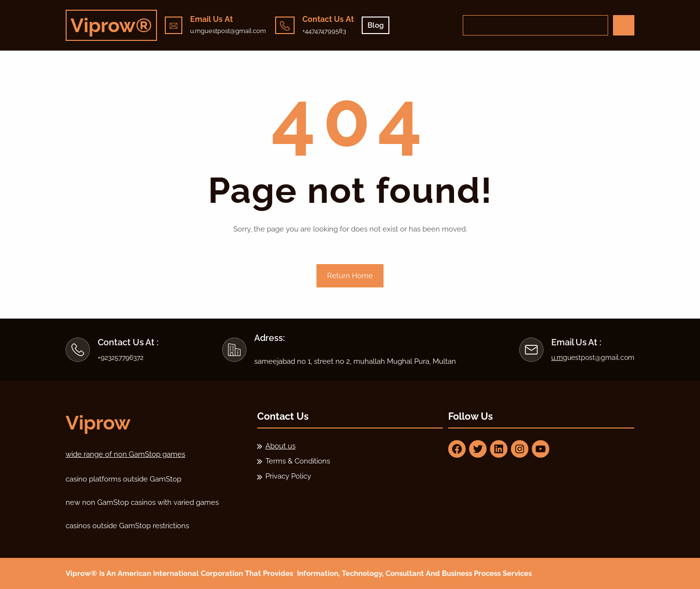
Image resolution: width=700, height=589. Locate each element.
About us (280, 446)
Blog (376, 25)
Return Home (350, 276)
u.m (557, 357)
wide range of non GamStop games (125, 454)
